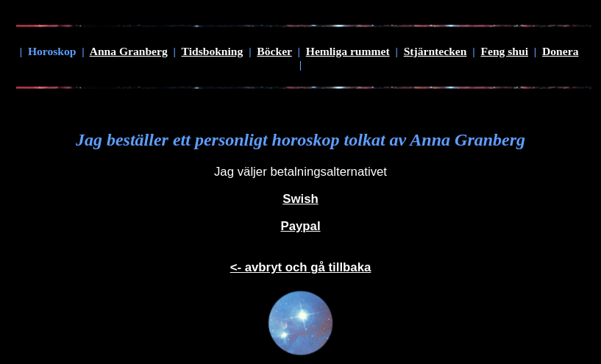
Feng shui (504, 51)
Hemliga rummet (348, 51)
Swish (300, 199)
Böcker (274, 51)
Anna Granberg (129, 51)
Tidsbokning (213, 51)
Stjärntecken (435, 51)
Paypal (300, 226)
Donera (560, 51)
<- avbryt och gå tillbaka (301, 267)
